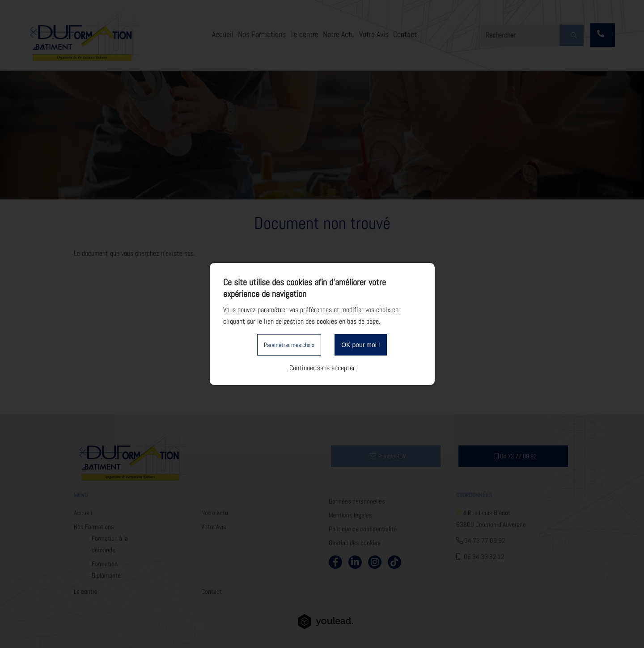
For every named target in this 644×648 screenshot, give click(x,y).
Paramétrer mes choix (289, 345)
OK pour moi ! (360, 345)
